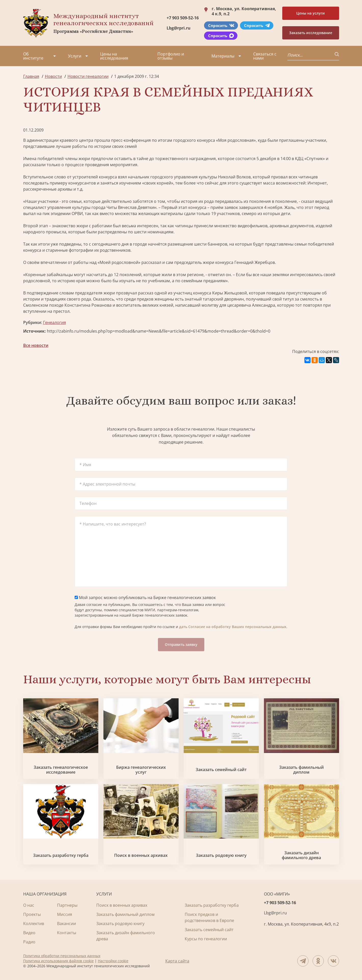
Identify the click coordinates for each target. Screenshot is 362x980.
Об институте (33, 56)
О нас (29, 905)
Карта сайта (177, 961)
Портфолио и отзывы (171, 56)
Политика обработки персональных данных (62, 956)
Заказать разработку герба (61, 855)
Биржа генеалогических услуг (141, 770)
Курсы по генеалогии (206, 939)
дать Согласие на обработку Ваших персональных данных (233, 627)
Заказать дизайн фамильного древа (301, 855)
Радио (29, 942)
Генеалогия (55, 322)
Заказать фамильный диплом (301, 770)
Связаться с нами (265, 56)
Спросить (221, 25)
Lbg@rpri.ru (179, 28)
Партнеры (67, 905)
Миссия (65, 914)
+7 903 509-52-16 (183, 18)
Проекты (32, 914)
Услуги (75, 56)
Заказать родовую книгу (221, 855)
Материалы (223, 56)
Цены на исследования (114, 56)
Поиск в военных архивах (141, 855)
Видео (29, 933)
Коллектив (34, 924)
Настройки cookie (113, 961)
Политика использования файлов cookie (58, 961)
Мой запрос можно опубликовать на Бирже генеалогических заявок (145, 598)
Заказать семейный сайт (221, 770)
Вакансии (66, 924)
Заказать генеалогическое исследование (61, 770)
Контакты (67, 933)
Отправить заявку (181, 644)
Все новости (36, 345)
